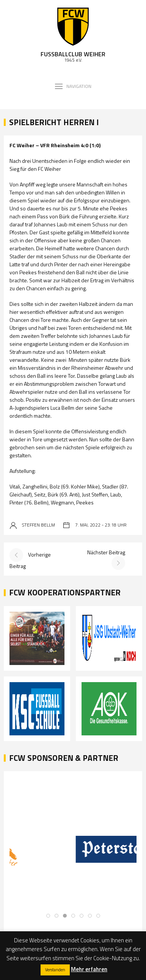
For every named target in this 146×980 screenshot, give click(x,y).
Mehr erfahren (89, 969)
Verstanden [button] (55, 970)
